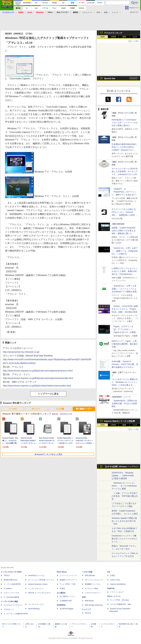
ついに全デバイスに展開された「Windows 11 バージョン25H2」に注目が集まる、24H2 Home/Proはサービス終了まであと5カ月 (125, 385)
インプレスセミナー (36, 588)
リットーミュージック (68, 576)
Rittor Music (62, 572)
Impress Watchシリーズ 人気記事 (119, 421)
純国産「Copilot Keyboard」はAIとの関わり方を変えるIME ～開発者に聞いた (124, 231)
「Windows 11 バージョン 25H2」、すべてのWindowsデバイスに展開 (124, 486)
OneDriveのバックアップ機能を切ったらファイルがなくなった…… (125, 539)
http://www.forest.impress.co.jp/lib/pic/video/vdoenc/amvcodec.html (37, 386)
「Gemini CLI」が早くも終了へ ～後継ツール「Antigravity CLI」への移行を (125, 251)
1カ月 (135, 37)
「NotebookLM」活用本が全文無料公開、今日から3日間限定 (124, 403)
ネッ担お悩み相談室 (11, 597)
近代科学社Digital (66, 609)
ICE (109, 572)
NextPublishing (34, 609)
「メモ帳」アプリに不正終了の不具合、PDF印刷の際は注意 (125, 496)
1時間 (103, 37)
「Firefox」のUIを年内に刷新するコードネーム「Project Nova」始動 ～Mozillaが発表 (125, 309)
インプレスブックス (36, 604)
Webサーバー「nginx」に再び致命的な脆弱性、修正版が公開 (125, 344)
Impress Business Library (38, 584)
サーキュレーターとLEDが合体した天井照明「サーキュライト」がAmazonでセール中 (125, 171)
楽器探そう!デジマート (69, 580)
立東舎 (62, 588)
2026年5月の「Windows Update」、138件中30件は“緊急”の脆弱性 (123, 476)
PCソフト (36, 409)
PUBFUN (111, 588)
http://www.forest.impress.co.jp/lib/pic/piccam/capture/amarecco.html (38, 371)
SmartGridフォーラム (36, 576)
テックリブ (86, 609)
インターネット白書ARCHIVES (16, 614)
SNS (98, 12)
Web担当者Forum (10, 580)
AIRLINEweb (90, 576)
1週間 (124, 37)
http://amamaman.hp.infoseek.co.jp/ (21, 352)
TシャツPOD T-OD (68, 584)
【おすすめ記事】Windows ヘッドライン (121, 467)
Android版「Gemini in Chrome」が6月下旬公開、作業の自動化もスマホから (125, 364)
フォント (115, 12)
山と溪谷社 (61, 593)
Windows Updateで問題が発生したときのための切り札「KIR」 (124, 521)
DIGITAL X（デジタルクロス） (40, 593)
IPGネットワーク (114, 596)
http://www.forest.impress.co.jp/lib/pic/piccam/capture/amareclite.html (38, 378)
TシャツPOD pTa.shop (119, 600)
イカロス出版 (87, 572)
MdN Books (89, 601)
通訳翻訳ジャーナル (93, 584)
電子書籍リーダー (84, 409)
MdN (84, 597)
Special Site (110, 78)
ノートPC (13, 409)
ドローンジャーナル (11, 593)
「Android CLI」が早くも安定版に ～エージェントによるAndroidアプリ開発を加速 (124, 289)
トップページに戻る (48, 394)
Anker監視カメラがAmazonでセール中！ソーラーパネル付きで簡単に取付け (125, 123)
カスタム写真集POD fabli (120, 604)
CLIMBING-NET (66, 601)
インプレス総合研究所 (12, 584)
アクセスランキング (113, 33)
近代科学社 (61, 605)
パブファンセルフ (117, 592)
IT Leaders (8, 588)
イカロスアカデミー (93, 593)
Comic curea (115, 580)
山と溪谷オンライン (67, 596)
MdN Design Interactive (94, 605)
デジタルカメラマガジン (13, 605)
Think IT (7, 576)
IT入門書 (60, 409)
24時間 (113, 37)
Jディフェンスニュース (94, 580)
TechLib (88, 613)
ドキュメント (87, 12)
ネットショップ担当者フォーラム (41, 580)
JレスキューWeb (91, 588)
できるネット (9, 609)
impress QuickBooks (118, 584)
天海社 (113, 576)
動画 (106, 12)
